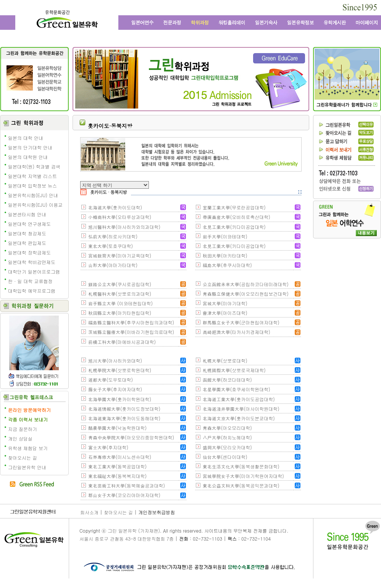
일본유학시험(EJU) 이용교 (35, 205)
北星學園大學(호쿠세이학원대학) (237, 389)
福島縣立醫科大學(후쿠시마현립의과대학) (131, 322)
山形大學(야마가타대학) (113, 265)
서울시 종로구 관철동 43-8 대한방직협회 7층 (127, 539)
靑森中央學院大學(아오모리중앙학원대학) (131, 437)
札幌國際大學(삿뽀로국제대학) (234, 370)
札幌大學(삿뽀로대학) (225, 360)
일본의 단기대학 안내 (30, 147)
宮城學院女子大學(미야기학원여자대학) (243, 476)
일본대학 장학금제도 (29, 252)
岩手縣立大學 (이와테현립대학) (120, 303)
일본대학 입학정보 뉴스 (32, 185)
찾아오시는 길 (23, 458)
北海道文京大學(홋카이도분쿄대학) (239, 418)
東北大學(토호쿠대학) (111, 246)
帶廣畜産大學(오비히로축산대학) (237, 217)
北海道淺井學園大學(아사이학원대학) (241, 409)
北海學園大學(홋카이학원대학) (120, 399)
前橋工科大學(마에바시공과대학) (122, 342)
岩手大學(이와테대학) (225, 236)
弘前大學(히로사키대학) (113, 236)
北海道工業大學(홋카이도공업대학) (239, 399)
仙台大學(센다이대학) (225, 457)
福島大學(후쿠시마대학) (227, 265)
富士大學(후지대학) (108, 447)
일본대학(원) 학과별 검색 (34, 166)
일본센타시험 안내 (27, 214)
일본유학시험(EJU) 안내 (33, 195)
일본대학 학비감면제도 (32, 262)
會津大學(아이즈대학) (225, 313)
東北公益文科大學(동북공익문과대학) (241, 485)
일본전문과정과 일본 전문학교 (172, 23)
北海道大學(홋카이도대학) (115, 207)
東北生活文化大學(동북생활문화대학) (241, 466)
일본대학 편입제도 (27, 243)
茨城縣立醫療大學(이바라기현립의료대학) (131, 332)
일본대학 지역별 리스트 (32, 176)
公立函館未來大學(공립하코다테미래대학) (246, 284)
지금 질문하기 (23, 429)
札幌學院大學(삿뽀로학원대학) (120, 370)
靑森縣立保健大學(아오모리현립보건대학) (246, 294)
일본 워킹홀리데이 (232, 23)
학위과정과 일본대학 (200, 23)
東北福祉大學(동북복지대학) (117, 476)
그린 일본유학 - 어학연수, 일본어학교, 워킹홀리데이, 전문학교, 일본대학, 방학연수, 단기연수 (67, 20)
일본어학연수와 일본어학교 (142, 23)
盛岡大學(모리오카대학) (227, 447)
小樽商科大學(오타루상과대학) (120, 217)
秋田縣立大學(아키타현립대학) (120, 313)
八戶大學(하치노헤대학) (227, 437)
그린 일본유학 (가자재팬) (134, 530)
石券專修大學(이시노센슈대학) (120, 457)
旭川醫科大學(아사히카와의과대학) (124, 227)
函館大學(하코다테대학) (227, 380)
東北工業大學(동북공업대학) (117, 466)
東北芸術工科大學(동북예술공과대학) (127, 485)
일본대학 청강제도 (27, 233)
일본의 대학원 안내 (28, 157)
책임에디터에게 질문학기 (33, 376)
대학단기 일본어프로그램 (34, 271)
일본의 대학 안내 (26, 138)
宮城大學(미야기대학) (225, 303)
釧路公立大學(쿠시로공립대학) (120, 284)
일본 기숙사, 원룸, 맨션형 (266, 23)
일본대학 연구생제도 (29, 224)
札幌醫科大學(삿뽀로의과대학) (120, 294)
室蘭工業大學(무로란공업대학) (234, 207)
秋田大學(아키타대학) (225, 255)
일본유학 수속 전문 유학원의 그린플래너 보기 (347, 105)
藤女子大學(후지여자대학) (115, 389)
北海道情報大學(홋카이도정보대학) (124, 409)
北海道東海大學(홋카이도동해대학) (124, 418)
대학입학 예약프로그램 (32, 291)
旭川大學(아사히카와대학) (115, 360)
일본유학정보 (300, 23)
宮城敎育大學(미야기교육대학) (120, 255)
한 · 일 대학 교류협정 (30, 281)
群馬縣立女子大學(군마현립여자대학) (241, 322)
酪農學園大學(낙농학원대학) (117, 428)
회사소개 (89, 512)
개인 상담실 (20, 438)
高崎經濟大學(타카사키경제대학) (237, 332)
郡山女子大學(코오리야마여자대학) (124, 495)
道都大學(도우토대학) (111, 380)
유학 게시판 (335, 23)
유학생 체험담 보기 (28, 448)
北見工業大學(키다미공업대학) (234, 227)
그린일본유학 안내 (27, 467)
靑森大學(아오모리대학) (227, 428)
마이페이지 (366, 23)
